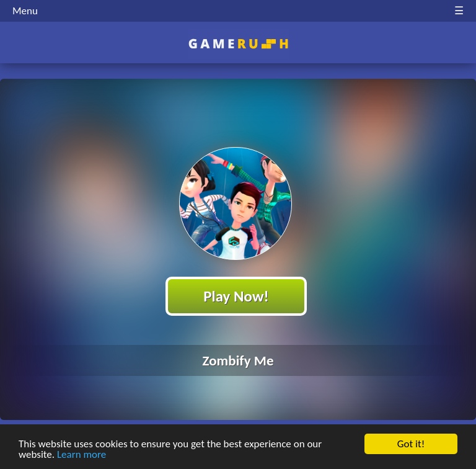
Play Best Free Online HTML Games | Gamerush (238, 44)
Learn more (82, 455)
